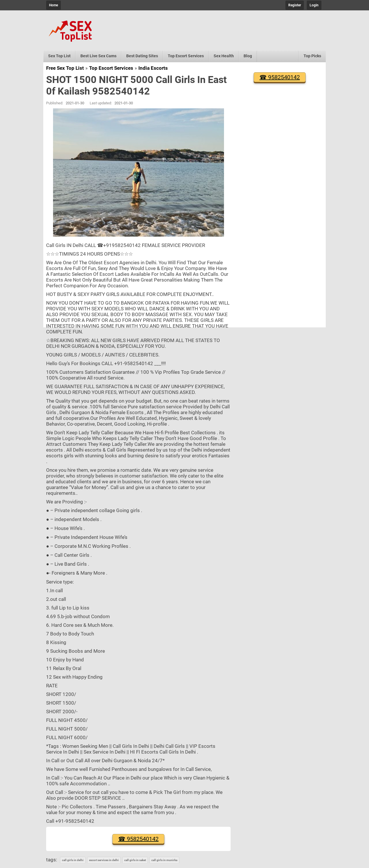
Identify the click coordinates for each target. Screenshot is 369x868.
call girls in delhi (73, 860)
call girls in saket (135, 860)
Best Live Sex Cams (98, 56)
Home (53, 5)
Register (295, 5)
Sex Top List (59, 56)
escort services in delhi (104, 860)
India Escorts (153, 68)
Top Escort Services (186, 56)
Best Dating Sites (142, 56)
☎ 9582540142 (138, 839)
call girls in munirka (164, 860)
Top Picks (312, 56)
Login (314, 5)
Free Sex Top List (65, 68)
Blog (248, 56)
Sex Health (224, 56)
